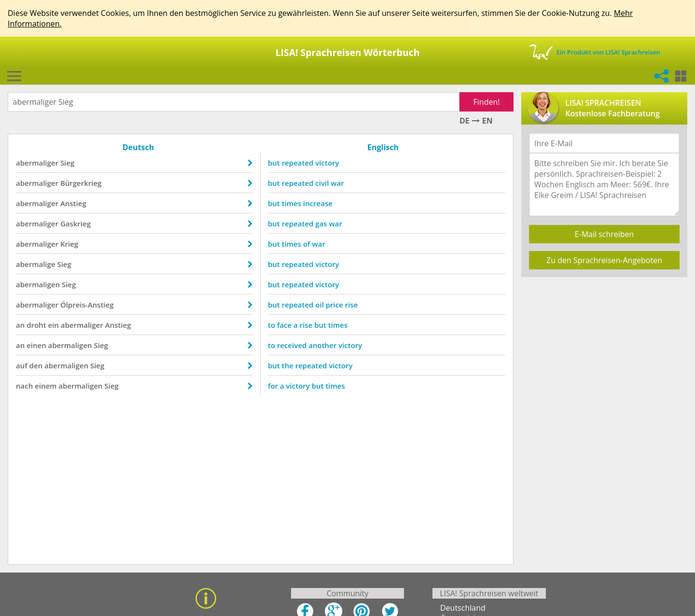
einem (46, 386)
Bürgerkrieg (81, 183)
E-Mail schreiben (605, 234)
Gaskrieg (76, 224)
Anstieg (73, 203)
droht (36, 325)
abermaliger (37, 163)
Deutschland (463, 608)
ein (53, 325)
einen (36, 345)
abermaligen (38, 284)
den (36, 365)
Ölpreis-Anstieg (87, 305)
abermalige (36, 264)
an (20, 325)
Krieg (69, 244)
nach (24, 386)
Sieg (67, 163)
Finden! (487, 102)
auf (22, 365)
